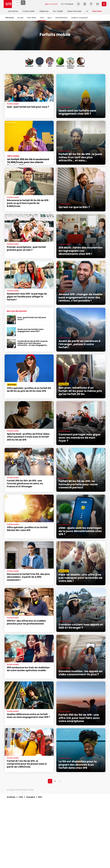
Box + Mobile (58, 11)
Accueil (20, 18)
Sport (50, 18)
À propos (31, 797)
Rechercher (38, 4)
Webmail (98, 4)
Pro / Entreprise (67, 4)
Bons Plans (97, 11)
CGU (21, 797)
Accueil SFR (8, 4)
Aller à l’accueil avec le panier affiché (91, 4)
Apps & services (51, 4)
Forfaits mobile (29, 11)
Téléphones (44, 11)
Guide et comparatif (79, 18)
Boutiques (85, 4)
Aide (78, 4)
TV (87, 11)
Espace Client (104, 4)
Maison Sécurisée (74, 11)
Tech (42, 18)
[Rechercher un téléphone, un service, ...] (28, 4)
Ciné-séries (31, 18)
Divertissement (61, 18)
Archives (11, 797)
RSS (40, 797)
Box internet (13, 11)
